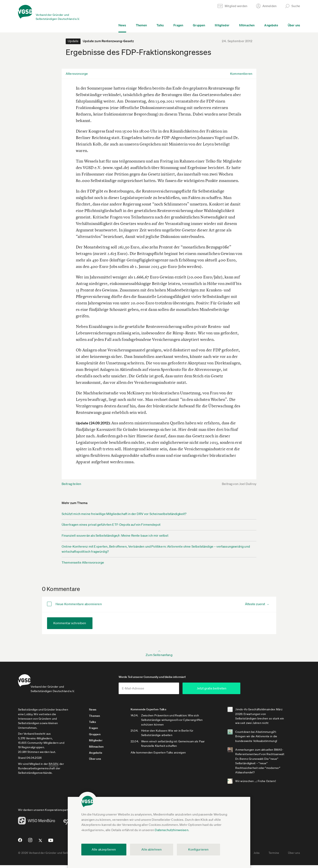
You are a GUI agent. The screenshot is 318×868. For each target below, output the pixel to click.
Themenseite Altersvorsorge (83, 562)
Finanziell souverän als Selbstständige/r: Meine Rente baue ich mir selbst (115, 535)
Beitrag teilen (71, 484)
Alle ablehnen (151, 849)
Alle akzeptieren (104, 849)
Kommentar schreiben (70, 623)
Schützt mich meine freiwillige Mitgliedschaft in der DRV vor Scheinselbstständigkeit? (124, 514)
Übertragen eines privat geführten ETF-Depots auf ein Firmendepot (111, 524)
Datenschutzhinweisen (171, 830)
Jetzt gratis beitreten (235, 691)
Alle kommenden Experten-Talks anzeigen (165, 756)
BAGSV (53, 767)
